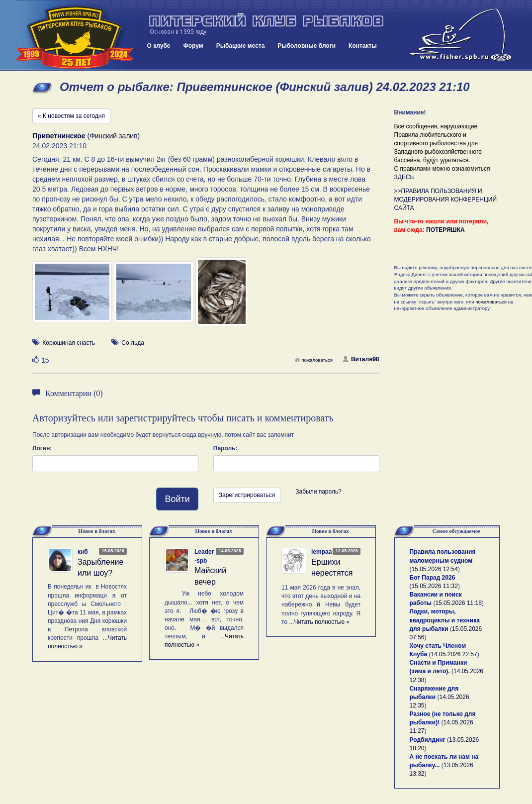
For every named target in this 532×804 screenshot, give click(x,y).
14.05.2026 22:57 (454, 654)
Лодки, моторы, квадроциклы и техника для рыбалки (445, 620)
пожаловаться (314, 360)
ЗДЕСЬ (404, 177)
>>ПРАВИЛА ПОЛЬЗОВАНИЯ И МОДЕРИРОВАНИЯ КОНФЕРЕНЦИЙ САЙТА (446, 200)
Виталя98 (361, 359)
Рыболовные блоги (307, 46)
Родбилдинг (428, 740)
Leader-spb (204, 556)
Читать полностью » (322, 622)
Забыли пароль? (318, 492)
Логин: (42, 448)
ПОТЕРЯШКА (445, 230)
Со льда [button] (133, 343)
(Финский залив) (86, 136)
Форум (193, 46)
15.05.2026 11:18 (458, 603)
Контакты (363, 46)
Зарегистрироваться (247, 495)
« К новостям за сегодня (71, 116)
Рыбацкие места (241, 46)
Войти (177, 499)
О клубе (159, 46)
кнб (83, 552)
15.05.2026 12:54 (435, 569)
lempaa (321, 552)
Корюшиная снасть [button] (69, 343)
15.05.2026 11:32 (435, 586)
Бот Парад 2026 (433, 578)
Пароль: (225, 448)
